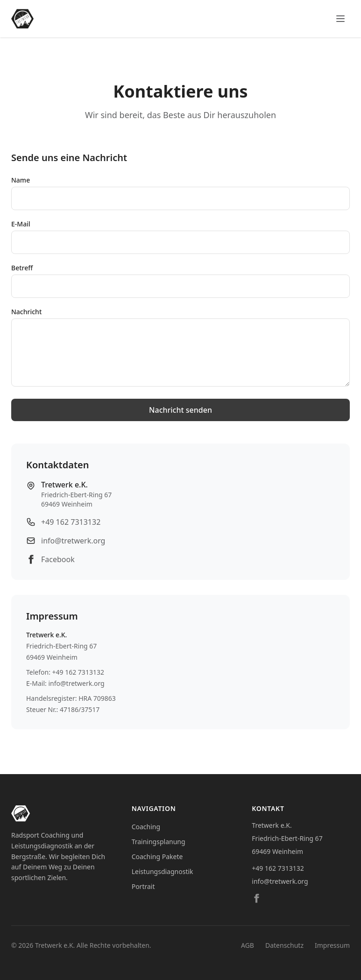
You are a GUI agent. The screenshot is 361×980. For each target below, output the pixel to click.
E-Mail (21, 224)
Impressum (332, 945)
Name (21, 180)
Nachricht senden (180, 410)
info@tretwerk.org (73, 541)
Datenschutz (284, 945)
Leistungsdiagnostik (163, 871)
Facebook (58, 559)
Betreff (22, 268)
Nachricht (26, 312)
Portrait (143, 886)
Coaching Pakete (157, 857)
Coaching (146, 827)
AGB (248, 945)
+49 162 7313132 (71, 522)
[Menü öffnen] (340, 19)
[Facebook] (256, 898)
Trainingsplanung (159, 842)
